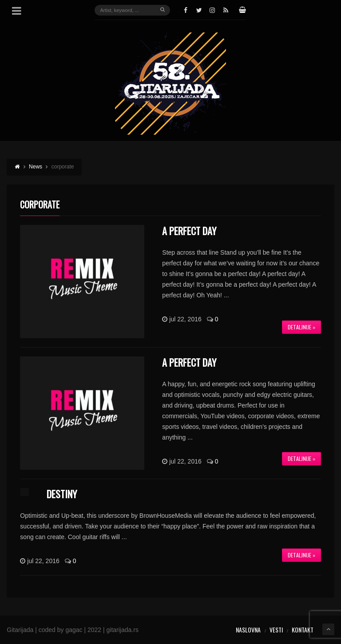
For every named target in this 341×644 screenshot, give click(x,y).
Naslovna (248, 630)
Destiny (62, 494)
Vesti (276, 630)
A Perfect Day (189, 231)
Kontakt (303, 630)
